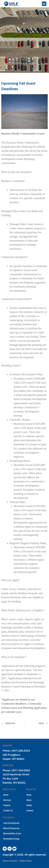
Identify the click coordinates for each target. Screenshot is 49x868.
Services (7, 800)
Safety (29, 805)
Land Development (11, 823)
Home (6, 795)
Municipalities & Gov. (12, 833)
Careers (30, 810)
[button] (44, 4)
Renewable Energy (11, 839)
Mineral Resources (11, 828)
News (29, 795)
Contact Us (8, 810)
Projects (7, 805)
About (29, 800)
